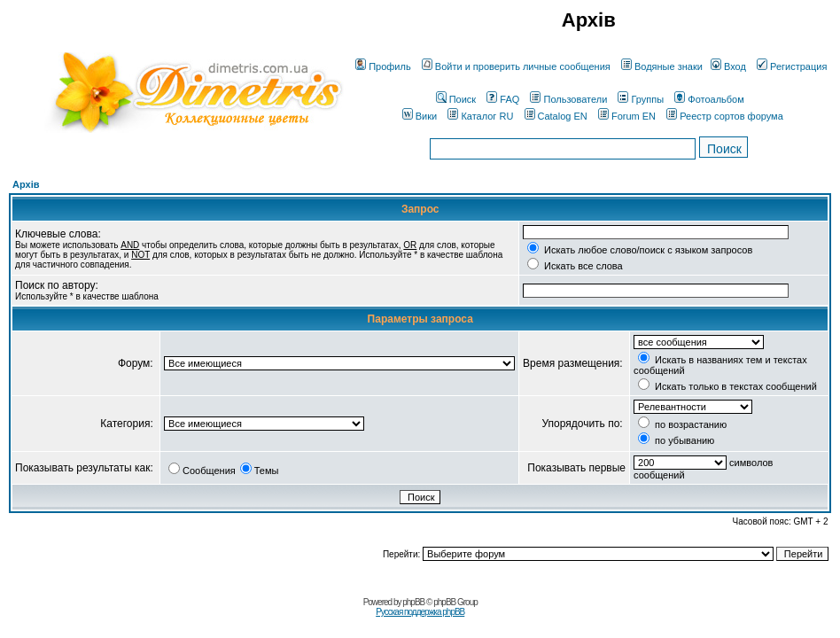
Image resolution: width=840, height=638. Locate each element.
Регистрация (792, 66)
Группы (641, 99)
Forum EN (627, 116)
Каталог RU (480, 116)
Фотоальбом (709, 99)
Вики (420, 116)
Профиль (383, 66)
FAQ (503, 99)
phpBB (413, 602)
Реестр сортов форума (725, 116)
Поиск (456, 99)
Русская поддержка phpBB (420, 612)
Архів (26, 184)
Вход (728, 66)
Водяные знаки (662, 66)
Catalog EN (556, 116)
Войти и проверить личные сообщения (516, 66)
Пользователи (568, 99)
